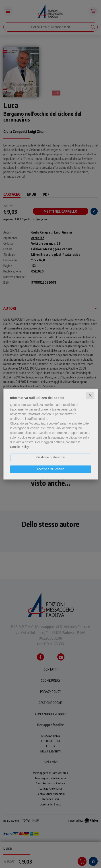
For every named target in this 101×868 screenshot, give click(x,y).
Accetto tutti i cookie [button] (50, 469)
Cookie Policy (19, 447)
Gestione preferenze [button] (50, 457)
